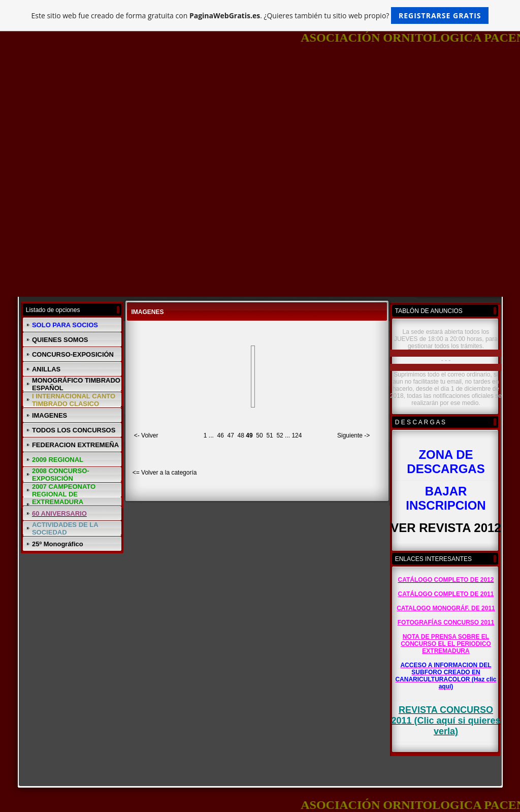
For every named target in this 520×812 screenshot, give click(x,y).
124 (297, 435)
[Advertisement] (260, 130)
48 (241, 435)
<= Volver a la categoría (165, 473)
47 (231, 435)
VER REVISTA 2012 (446, 528)
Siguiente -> (353, 435)
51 (269, 435)
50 (259, 435)
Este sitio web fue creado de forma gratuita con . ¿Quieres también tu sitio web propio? (260, 15)
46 (221, 435)
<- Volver (146, 435)
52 (280, 435)
